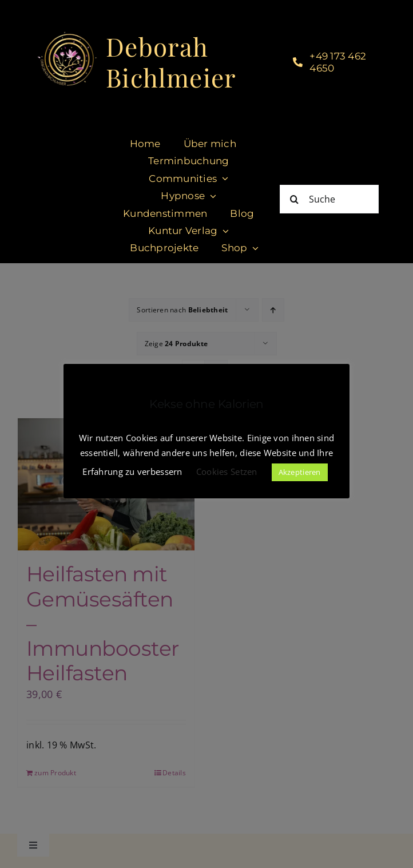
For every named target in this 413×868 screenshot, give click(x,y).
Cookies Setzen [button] (227, 471)
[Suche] (329, 199)
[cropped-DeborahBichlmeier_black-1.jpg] (67, 35)
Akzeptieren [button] (300, 472)
